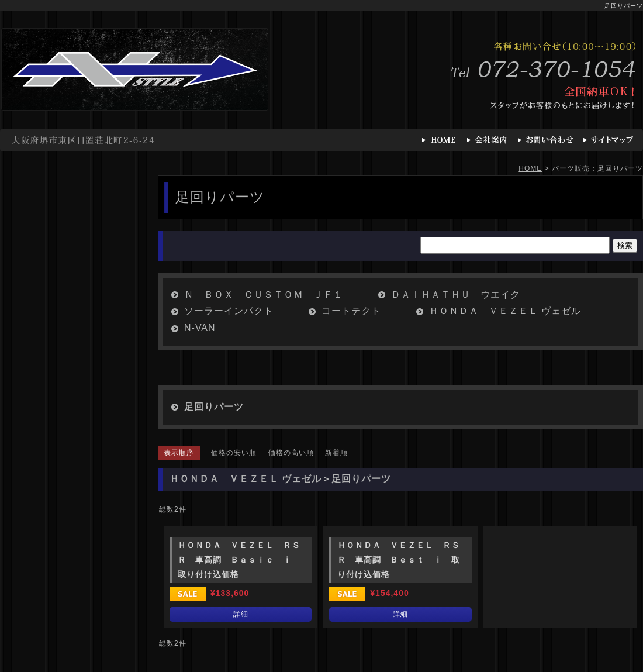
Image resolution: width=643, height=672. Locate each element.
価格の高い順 (291, 453)
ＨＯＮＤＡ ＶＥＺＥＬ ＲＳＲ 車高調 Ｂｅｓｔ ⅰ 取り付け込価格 (399, 560)
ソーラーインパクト (229, 311)
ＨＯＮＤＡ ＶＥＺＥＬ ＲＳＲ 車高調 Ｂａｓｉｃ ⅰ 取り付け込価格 (239, 560)
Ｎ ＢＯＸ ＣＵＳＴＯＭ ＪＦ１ (264, 294)
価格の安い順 (234, 453)
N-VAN (200, 328)
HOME (530, 168)
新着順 (336, 453)
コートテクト (351, 311)
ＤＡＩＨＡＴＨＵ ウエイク (456, 294)
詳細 (241, 614)
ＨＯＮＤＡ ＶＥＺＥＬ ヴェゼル (505, 311)
